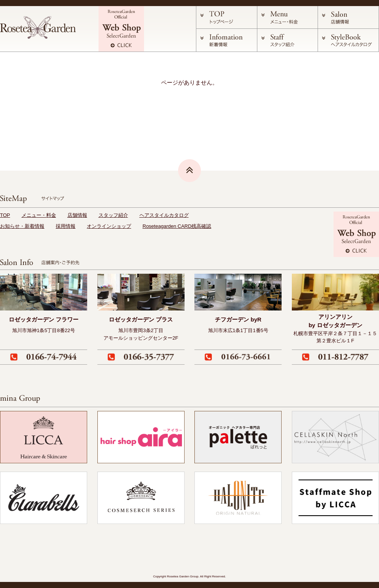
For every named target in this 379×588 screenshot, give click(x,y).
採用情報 (66, 226)
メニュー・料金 (39, 215)
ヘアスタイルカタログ (164, 215)
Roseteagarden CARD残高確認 (177, 226)
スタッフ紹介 (113, 215)
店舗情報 (77, 215)
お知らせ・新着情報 (22, 226)
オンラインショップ (109, 226)
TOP (5, 215)
